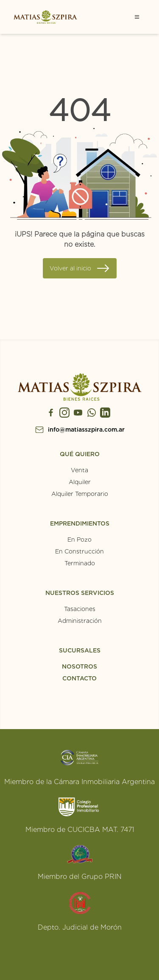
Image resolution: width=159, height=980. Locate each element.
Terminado (80, 563)
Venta (79, 470)
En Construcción (79, 551)
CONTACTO (79, 678)
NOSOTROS (79, 666)
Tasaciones (80, 609)
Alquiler (80, 482)
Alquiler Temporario (80, 494)
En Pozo (79, 540)
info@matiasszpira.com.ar (86, 429)
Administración (80, 621)
